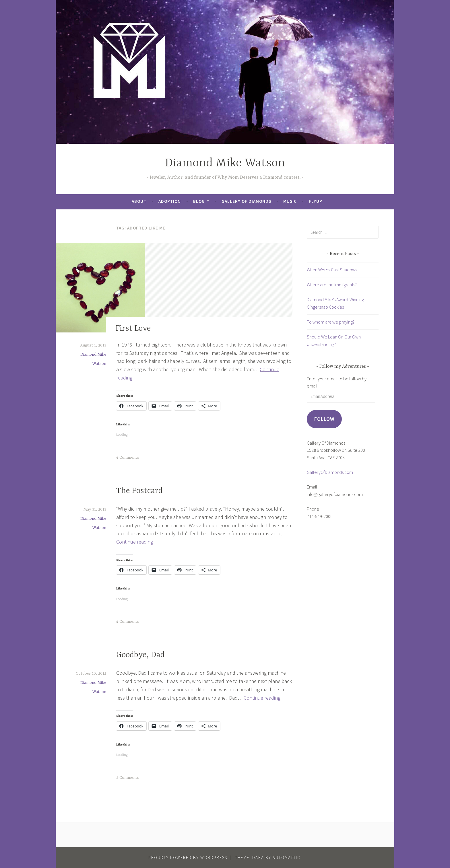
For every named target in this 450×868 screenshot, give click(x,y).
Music (290, 201)
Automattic (287, 858)
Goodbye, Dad (140, 655)
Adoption (170, 201)
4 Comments (128, 458)
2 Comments (128, 778)
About (139, 201)
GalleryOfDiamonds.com (330, 472)
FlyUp (316, 201)
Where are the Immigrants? (332, 285)
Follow (324, 419)
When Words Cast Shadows (332, 270)
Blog (199, 201)
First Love (133, 329)
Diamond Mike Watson (225, 163)
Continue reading (135, 542)
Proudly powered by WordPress (188, 858)
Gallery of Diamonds (246, 201)
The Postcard (139, 491)
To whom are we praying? (331, 322)
